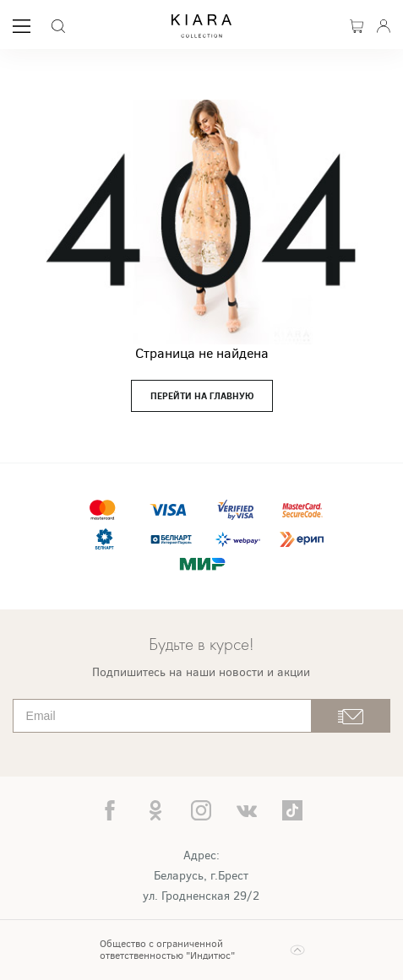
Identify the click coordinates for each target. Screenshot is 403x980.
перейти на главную (202, 396)
